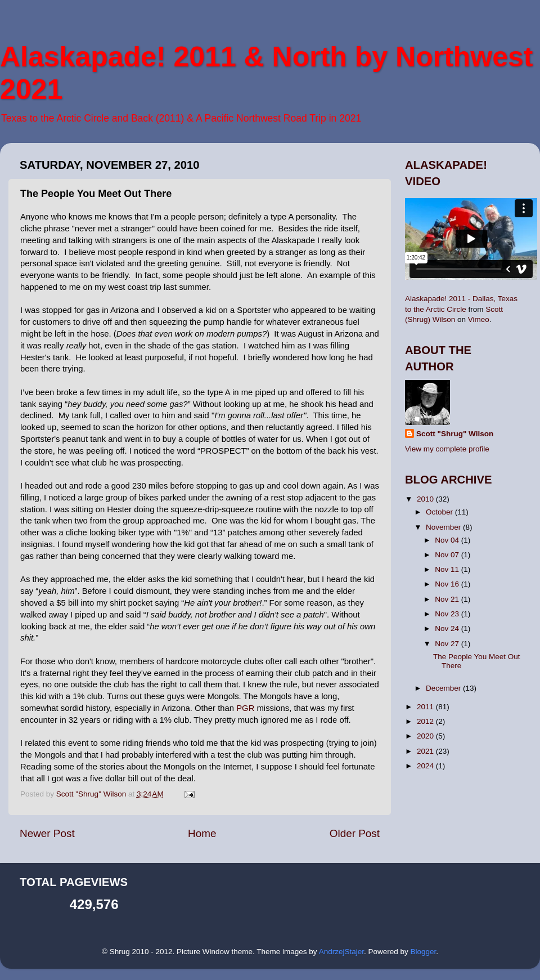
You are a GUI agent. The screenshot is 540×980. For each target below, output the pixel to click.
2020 (426, 736)
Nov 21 (448, 599)
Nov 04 (448, 540)
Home (202, 833)
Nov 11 (448, 569)
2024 (426, 766)
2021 (426, 751)
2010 (426, 499)
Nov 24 (448, 628)
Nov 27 (448, 644)
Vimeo (479, 319)
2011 (426, 707)
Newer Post (47, 833)
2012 (426, 721)
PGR (245, 708)
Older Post (355, 833)
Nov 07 (448, 555)
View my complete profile (447, 449)
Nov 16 (448, 584)
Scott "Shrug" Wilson (455, 434)
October (440, 512)
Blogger (423, 952)
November (444, 527)
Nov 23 (448, 614)
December (444, 688)
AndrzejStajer (341, 952)
